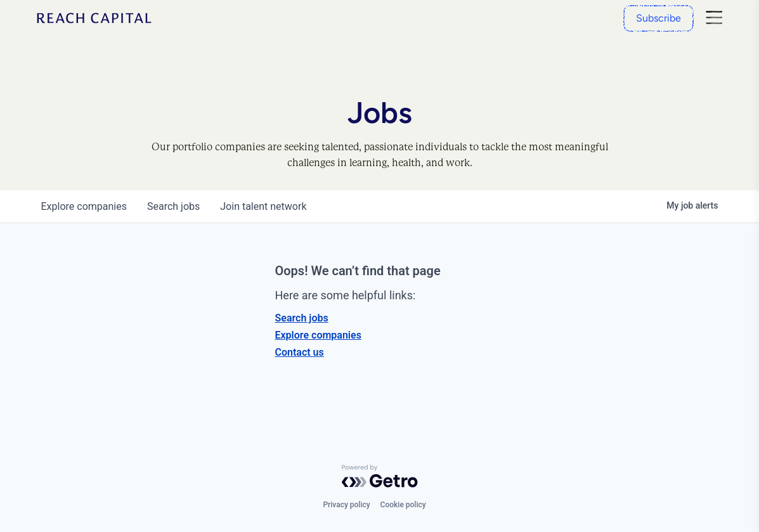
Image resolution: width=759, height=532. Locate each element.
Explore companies (318, 335)
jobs (173, 206)
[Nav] (714, 18)
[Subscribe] (658, 18)
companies (84, 206)
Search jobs (302, 318)
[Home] (94, 18)
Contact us (300, 352)
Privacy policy (346, 505)
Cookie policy (403, 505)
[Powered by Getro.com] (380, 476)
